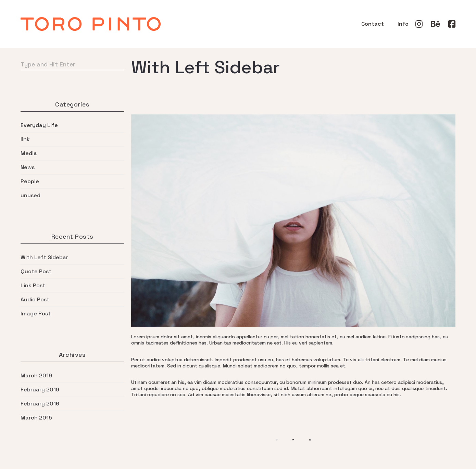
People (30, 181)
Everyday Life (39, 125)
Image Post (36, 314)
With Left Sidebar (44, 258)
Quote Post (36, 272)
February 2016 (40, 404)
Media (29, 153)
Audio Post (35, 300)
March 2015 (36, 418)
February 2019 (40, 390)
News (28, 167)
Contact (373, 24)
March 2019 (36, 376)
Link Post (33, 286)
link (25, 139)
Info (403, 24)
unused (30, 196)
